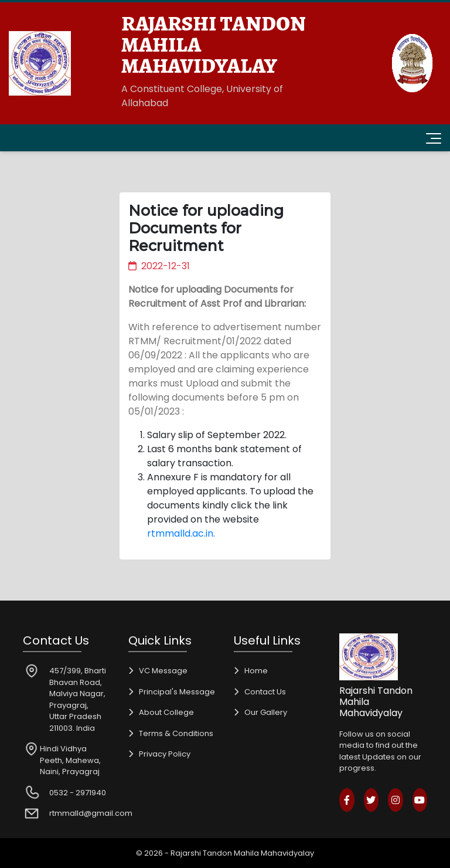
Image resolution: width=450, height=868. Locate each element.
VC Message (163, 671)
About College (166, 712)
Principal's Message (177, 692)
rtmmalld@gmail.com (91, 813)
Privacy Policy (165, 754)
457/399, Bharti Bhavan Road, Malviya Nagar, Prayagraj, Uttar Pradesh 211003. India (78, 699)
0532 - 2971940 (78, 793)
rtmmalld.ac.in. (181, 533)
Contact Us (265, 692)
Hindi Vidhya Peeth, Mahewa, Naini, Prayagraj (70, 760)
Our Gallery (266, 712)
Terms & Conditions (176, 733)
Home (256, 671)
